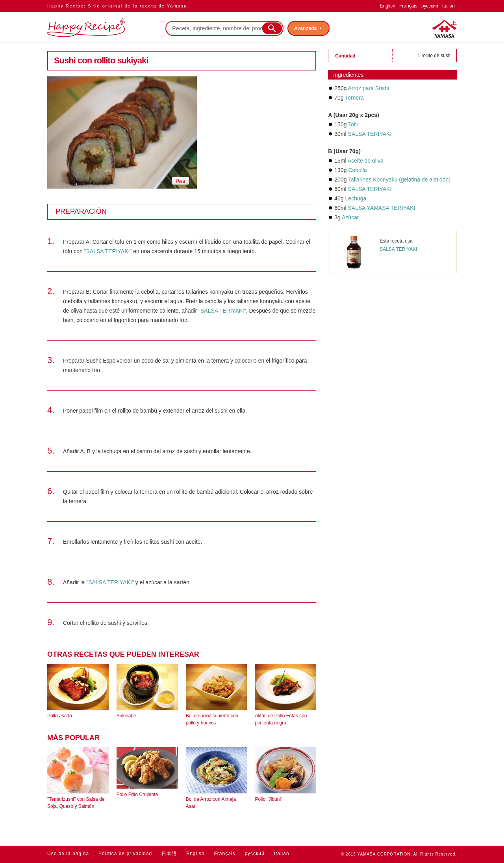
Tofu (353, 124)
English (388, 6)
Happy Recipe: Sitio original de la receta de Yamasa (117, 6)
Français (408, 6)
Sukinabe (126, 716)
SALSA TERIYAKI (370, 134)
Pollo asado (60, 716)
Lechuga (356, 198)
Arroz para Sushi (369, 88)
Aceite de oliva (366, 161)
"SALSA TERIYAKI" (108, 251)
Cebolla (357, 170)
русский (430, 6)
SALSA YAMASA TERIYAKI (382, 208)
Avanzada (306, 28)
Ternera (354, 98)
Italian (448, 6)
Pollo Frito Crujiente (137, 794)
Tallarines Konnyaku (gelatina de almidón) (399, 180)
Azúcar (350, 217)
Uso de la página (68, 854)
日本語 (169, 854)
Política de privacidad (125, 854)
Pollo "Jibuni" (269, 799)
